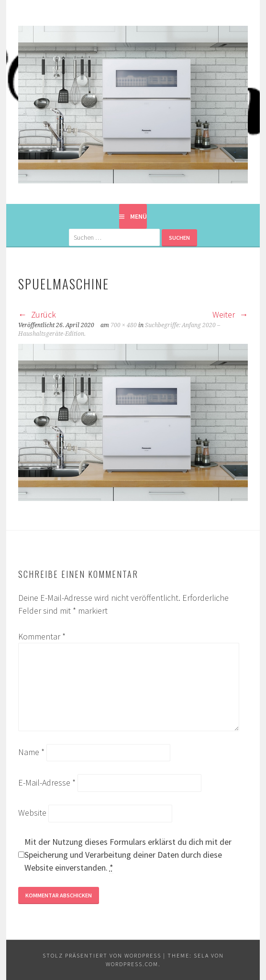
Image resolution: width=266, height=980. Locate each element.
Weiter (230, 314)
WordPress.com (132, 964)
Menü (139, 216)
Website (32, 813)
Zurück (37, 314)
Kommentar (42, 636)
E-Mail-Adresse (47, 783)
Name (31, 752)
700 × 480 (124, 325)
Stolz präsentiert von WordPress (102, 955)
